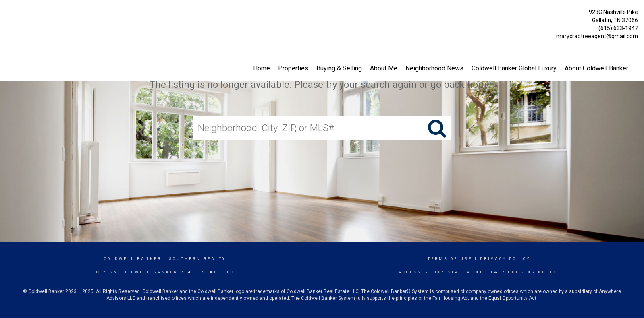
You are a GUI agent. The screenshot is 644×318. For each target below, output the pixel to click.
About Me (384, 68)
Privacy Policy (505, 259)
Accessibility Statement (441, 272)
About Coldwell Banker (596, 68)
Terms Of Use (450, 259)
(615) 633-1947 (618, 28)
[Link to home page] (8, 14)
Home (262, 68)
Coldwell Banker (133, 259)
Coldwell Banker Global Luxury (514, 68)
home (480, 85)
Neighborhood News (434, 68)
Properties (293, 68)
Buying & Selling (339, 68)
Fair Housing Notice (525, 272)
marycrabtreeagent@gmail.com (597, 36)
